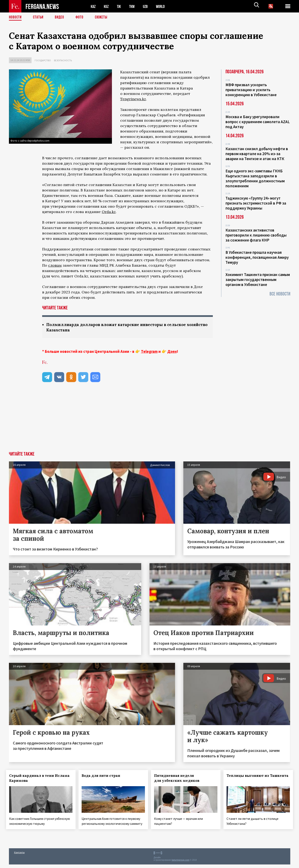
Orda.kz (109, 212)
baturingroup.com (180, 864)
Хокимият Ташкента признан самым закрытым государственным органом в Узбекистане (258, 280)
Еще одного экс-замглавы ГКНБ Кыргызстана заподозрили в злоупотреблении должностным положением (255, 178)
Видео (61, 18)
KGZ (107, 6)
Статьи (39, 18)
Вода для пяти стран (104, 776)
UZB (148, 6)
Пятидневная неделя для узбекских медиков (179, 779)
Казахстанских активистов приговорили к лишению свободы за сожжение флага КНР (256, 235)
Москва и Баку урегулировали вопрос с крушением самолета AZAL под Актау (258, 122)
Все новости (280, 294)
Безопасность (63, 60)
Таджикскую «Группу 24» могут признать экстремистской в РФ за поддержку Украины (256, 203)
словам (55, 265)
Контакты (19, 856)
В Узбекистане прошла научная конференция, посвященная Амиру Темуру (257, 257)
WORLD (164, 6)
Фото (81, 18)
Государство (43, 60)
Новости (16, 18)
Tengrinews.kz (133, 99)
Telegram (149, 352)
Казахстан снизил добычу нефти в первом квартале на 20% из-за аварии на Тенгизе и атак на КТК (257, 154)
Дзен (172, 352)
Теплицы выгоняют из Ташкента (248, 779)
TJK (120, 6)
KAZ (93, 6)
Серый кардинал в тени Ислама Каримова (34, 779)
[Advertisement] (149, 421)
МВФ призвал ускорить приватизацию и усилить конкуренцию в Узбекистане (251, 90)
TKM (134, 6)
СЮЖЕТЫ (103, 18)
